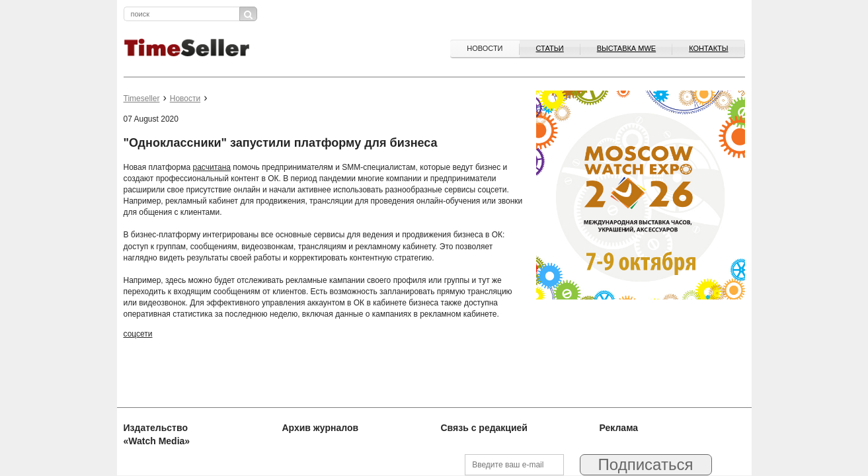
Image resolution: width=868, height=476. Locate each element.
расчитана (212, 167)
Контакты (708, 48)
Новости (485, 48)
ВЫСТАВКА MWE (626, 48)
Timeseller (142, 99)
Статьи (550, 48)
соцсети (138, 334)
